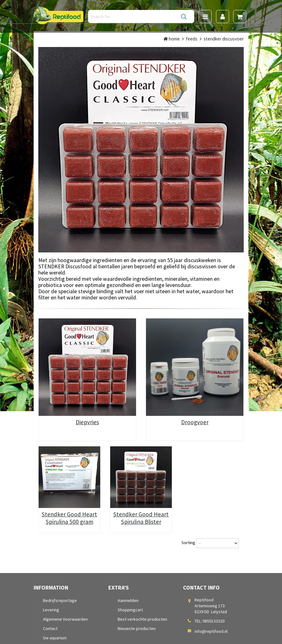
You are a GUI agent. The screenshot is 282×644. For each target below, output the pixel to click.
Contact (50, 628)
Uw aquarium (55, 638)
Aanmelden (128, 600)
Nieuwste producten (137, 628)
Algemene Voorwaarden (65, 619)
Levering (51, 610)
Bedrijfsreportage (60, 600)
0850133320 (214, 621)
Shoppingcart (130, 610)
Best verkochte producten (142, 619)
